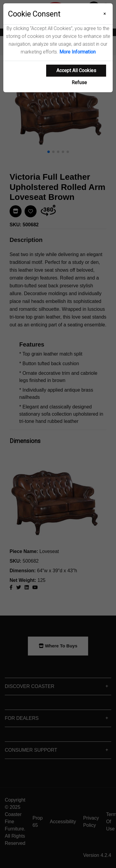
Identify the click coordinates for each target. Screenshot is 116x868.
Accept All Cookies (76, 70)
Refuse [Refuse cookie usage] (79, 83)
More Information (77, 52)
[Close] (105, 14)
